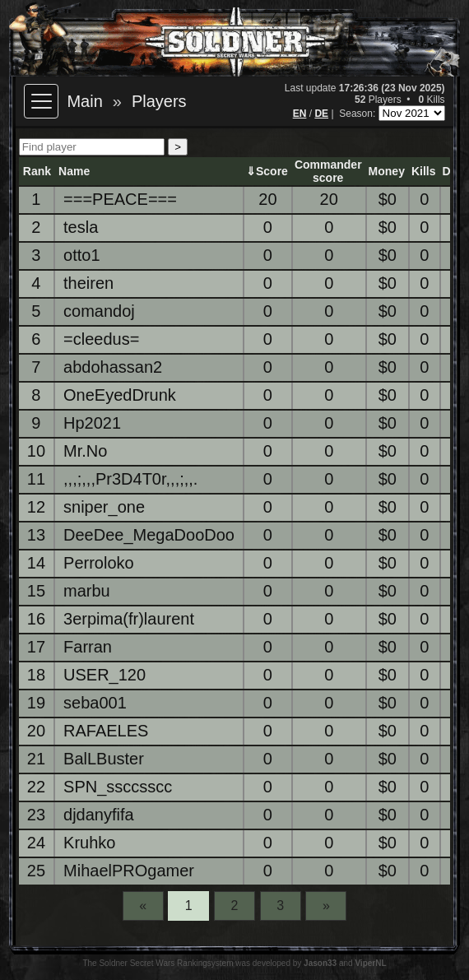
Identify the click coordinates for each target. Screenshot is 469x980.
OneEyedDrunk (120, 395)
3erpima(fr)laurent (129, 619)
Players (159, 101)
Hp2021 (92, 423)
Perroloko (99, 563)
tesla (81, 227)
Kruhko (89, 843)
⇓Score (267, 171)
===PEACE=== (120, 199)
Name (74, 171)
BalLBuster (104, 759)
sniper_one (104, 507)
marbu (87, 591)
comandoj (99, 311)
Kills (424, 171)
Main (84, 101)
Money (387, 171)
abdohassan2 (113, 367)
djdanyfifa (99, 815)
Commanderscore (328, 171)
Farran (88, 647)
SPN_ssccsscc (118, 787)
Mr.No (85, 451)
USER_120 (104, 675)
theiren (88, 283)
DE (321, 114)
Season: (358, 114)
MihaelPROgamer (129, 871)
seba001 (95, 703)
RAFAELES (106, 731)
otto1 (81, 255)
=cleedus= (101, 339)
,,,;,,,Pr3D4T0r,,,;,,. (130, 479)
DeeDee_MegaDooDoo (149, 535)
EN (300, 114)
